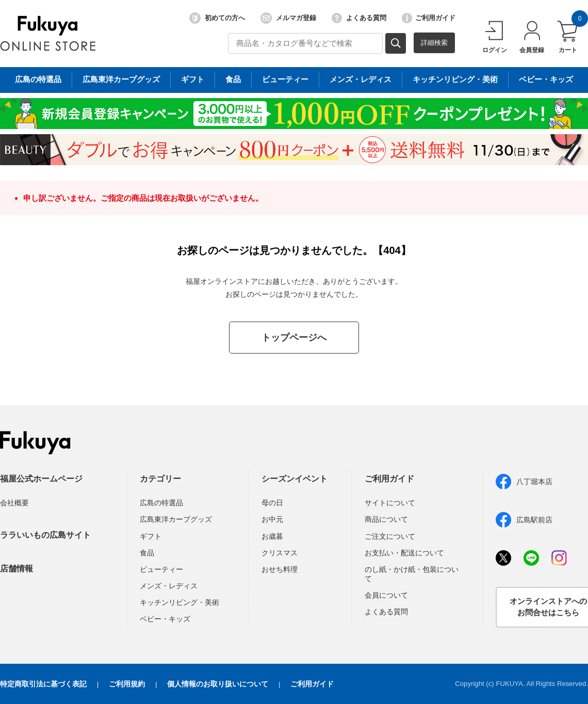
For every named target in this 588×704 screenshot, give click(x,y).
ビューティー (161, 569)
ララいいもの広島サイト (45, 535)
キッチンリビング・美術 (179, 602)
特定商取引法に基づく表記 (43, 684)
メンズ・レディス (169, 586)
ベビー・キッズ (165, 619)
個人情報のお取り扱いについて (218, 684)
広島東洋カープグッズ (176, 519)
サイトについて (390, 503)
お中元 (272, 519)
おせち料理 (280, 569)
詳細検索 (434, 43)
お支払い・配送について (404, 553)
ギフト (151, 536)
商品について (386, 519)
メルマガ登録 (288, 18)
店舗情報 (17, 569)
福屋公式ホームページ (41, 479)
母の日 (272, 503)
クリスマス (280, 553)
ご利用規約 (127, 684)
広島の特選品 (161, 503)
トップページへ (294, 338)
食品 (147, 553)
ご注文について (390, 536)
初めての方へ (217, 18)
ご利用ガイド (429, 18)
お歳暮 (272, 536)
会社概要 (14, 503)
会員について (386, 595)
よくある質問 (359, 18)
